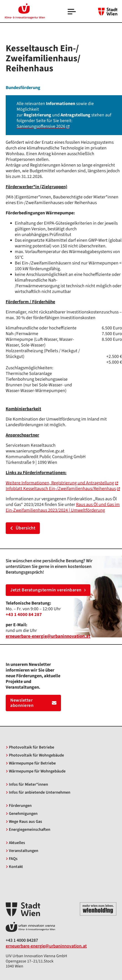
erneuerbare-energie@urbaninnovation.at (46, 946)
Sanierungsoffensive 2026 (41, 126)
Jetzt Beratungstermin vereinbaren (48, 590)
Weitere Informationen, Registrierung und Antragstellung (60, 483)
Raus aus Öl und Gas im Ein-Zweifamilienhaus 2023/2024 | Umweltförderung (63, 507)
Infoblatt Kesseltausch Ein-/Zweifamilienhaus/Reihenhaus (61, 489)
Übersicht (23, 528)
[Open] (72, 12)
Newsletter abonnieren (33, 703)
